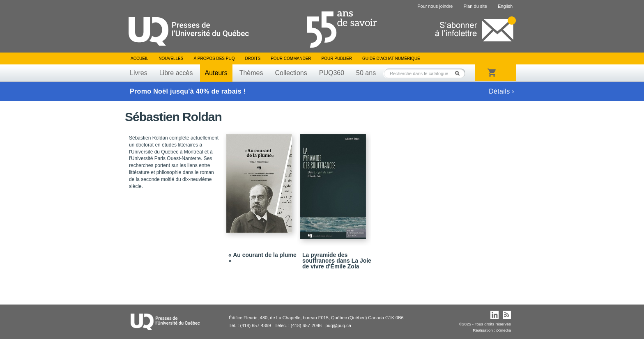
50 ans (366, 73)
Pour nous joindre (435, 6)
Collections (291, 73)
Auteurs (216, 73)
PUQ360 (332, 73)
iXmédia (504, 330)
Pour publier (337, 58)
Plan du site (475, 6)
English (505, 6)
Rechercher (460, 73)
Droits (253, 58)
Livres (139, 73)
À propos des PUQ (214, 58)
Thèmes (251, 73)
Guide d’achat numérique (391, 58)
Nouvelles (171, 58)
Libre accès (176, 73)
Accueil (139, 58)
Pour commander (291, 58)
